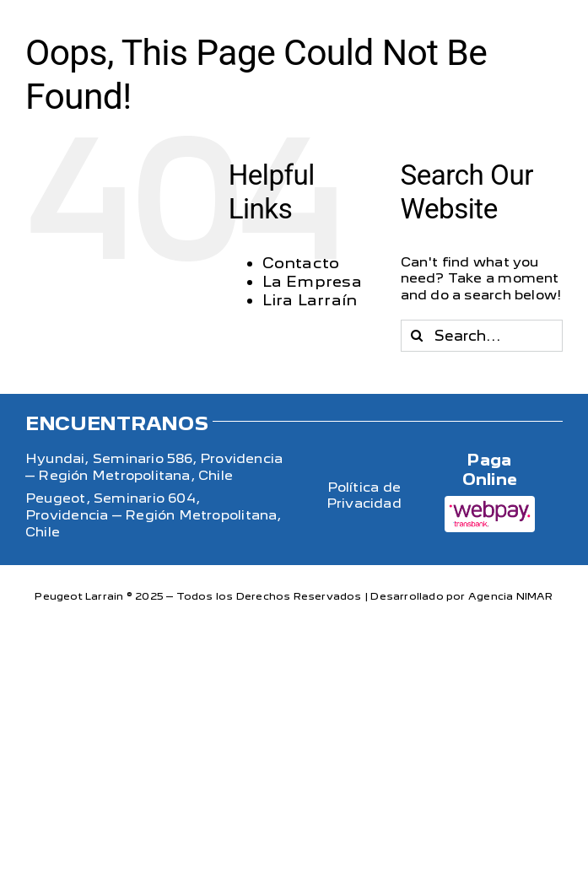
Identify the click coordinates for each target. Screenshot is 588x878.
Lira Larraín (310, 300)
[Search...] (482, 336)
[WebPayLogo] (490, 501)
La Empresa (312, 281)
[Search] (417, 336)
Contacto (301, 263)
